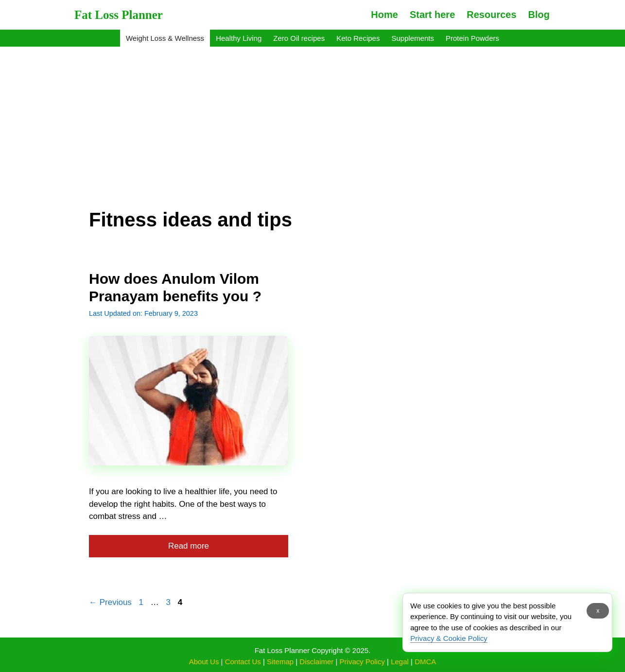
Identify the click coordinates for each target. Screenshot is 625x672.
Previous (110, 602)
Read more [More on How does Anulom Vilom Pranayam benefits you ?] (189, 546)
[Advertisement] (312, 121)
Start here (432, 15)
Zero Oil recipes (299, 38)
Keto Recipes (358, 38)
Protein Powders (472, 38)
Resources (491, 15)
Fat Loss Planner (119, 15)
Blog (539, 15)
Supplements (413, 38)
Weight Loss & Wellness (165, 38)
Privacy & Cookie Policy (449, 638)
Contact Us (243, 662)
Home (384, 15)
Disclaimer (316, 662)
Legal (400, 662)
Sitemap (280, 662)
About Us (204, 662)
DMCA (425, 662)
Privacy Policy (362, 662)
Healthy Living (239, 38)
